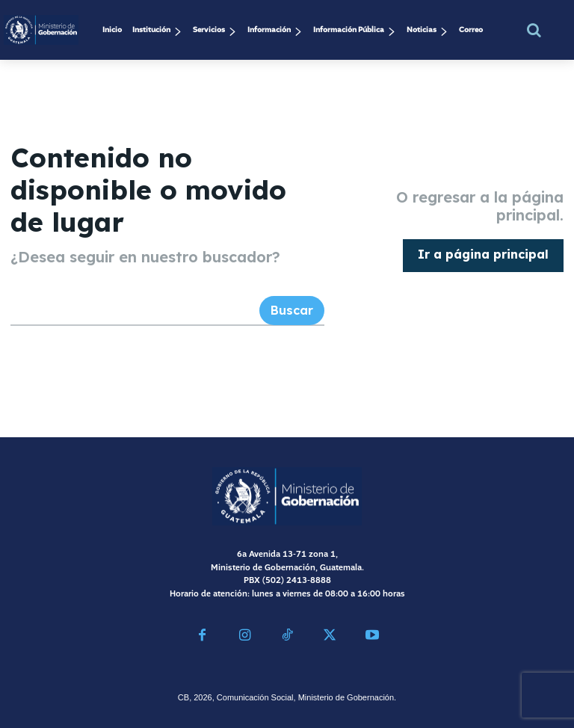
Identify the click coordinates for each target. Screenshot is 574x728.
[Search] (292, 309)
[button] (534, 30)
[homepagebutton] (483, 254)
